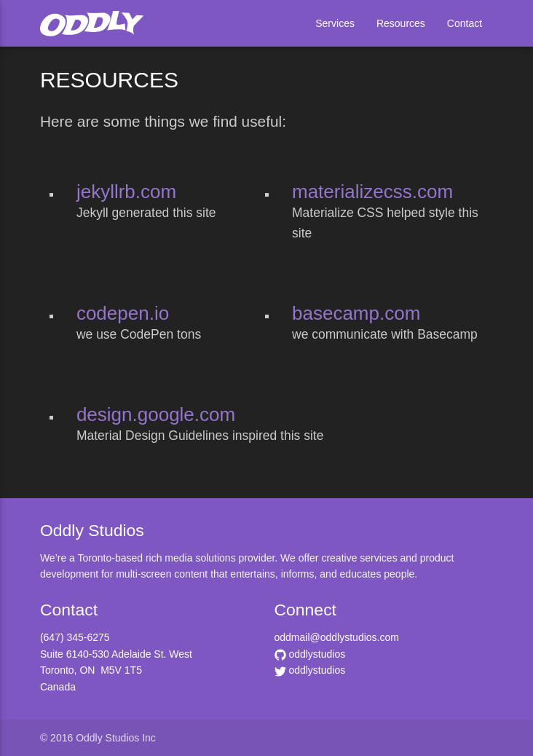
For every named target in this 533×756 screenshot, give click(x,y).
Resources (401, 23)
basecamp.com (356, 313)
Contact (465, 23)
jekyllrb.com (126, 192)
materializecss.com (372, 192)
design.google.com (156, 414)
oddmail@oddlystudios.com (337, 637)
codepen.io (123, 313)
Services (335, 23)
